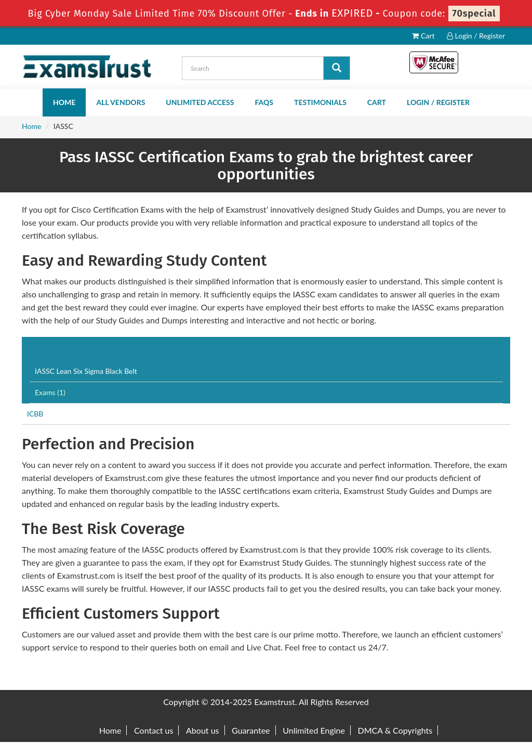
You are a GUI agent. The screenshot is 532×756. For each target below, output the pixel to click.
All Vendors (121, 102)
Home (64, 102)
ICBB (35, 414)
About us (202, 730)
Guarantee (251, 730)
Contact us (154, 730)
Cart (423, 36)
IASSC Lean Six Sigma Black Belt (86, 371)
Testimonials (320, 102)
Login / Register (476, 36)
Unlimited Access (200, 102)
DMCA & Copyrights (395, 730)
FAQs (264, 102)
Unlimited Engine (314, 730)
